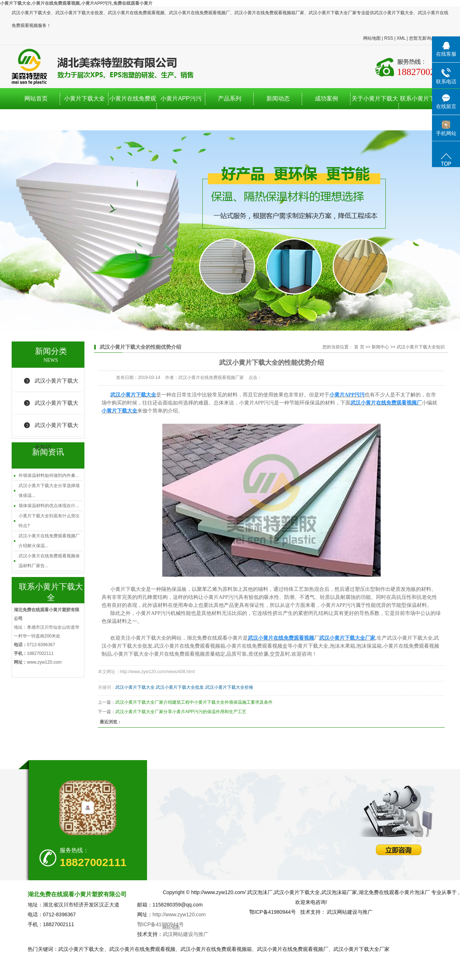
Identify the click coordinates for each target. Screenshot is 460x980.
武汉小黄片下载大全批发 (180, 687)
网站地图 (372, 38)
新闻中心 (380, 347)
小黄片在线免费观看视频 (133, 109)
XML (401, 38)
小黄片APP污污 (181, 98)
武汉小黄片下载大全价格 (229, 687)
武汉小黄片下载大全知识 (56, 429)
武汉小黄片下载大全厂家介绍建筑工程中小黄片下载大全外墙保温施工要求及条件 (194, 702)
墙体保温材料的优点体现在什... (49, 506)
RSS (388, 38)
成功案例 (326, 98)
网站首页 (36, 98)
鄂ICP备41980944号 (160, 924)
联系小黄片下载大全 (423, 109)
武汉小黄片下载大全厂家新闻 (56, 385)
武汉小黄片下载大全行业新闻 (56, 407)
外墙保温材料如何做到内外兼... (49, 475)
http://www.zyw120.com (179, 914)
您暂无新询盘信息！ (429, 38)
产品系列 (230, 98)
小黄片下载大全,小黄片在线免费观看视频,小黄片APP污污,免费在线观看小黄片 (76, 3)
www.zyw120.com (44, 662)
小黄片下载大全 (84, 98)
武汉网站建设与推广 (186, 934)
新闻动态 (278, 98)
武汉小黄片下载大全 (135, 687)
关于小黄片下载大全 (375, 109)
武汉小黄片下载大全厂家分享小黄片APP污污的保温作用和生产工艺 (181, 712)
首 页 (359, 347)
